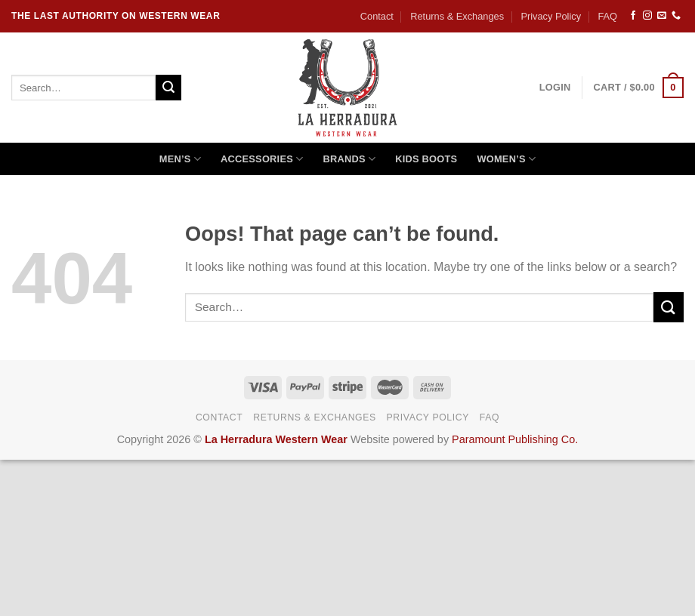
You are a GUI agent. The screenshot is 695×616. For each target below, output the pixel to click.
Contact (377, 16)
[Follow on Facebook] (633, 16)
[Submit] (168, 88)
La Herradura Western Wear (276, 439)
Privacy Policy (551, 16)
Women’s (506, 159)
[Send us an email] (662, 16)
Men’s (180, 159)
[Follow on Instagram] (647, 16)
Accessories (262, 159)
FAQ (607, 16)
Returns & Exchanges (457, 16)
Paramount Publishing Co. (515, 439)
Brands (349, 159)
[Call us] (676, 16)
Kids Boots (426, 159)
